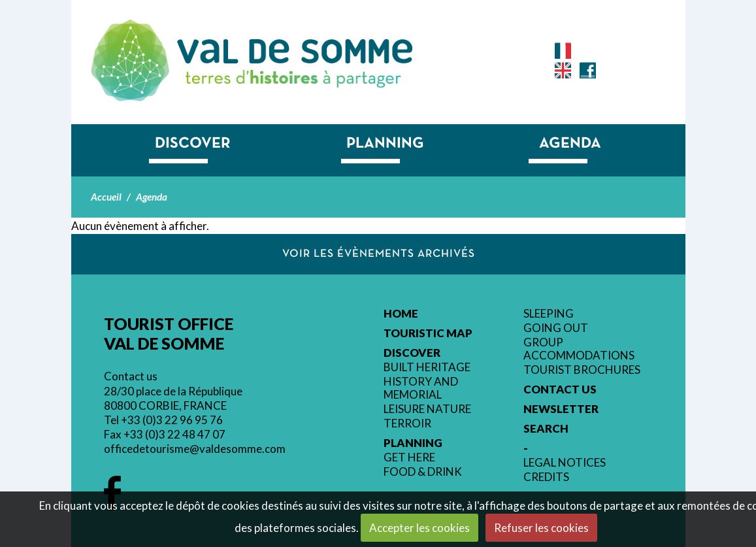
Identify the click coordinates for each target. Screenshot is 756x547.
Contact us (131, 376)
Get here (409, 457)
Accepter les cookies (419, 528)
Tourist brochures (582, 370)
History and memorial (421, 388)
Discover (193, 144)
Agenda (570, 144)
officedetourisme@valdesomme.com (195, 449)
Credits (546, 477)
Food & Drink (423, 472)
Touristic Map (428, 333)
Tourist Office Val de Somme (295, 51)
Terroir (407, 423)
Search (546, 429)
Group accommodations (579, 349)
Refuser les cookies (541, 528)
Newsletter (561, 409)
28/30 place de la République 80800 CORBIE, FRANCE (173, 398)
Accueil (106, 197)
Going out (556, 328)
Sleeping (549, 314)
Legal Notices (565, 463)
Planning (385, 144)
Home (401, 314)
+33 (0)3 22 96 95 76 (172, 420)
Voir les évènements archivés (379, 254)
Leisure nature (427, 409)
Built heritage (427, 367)
